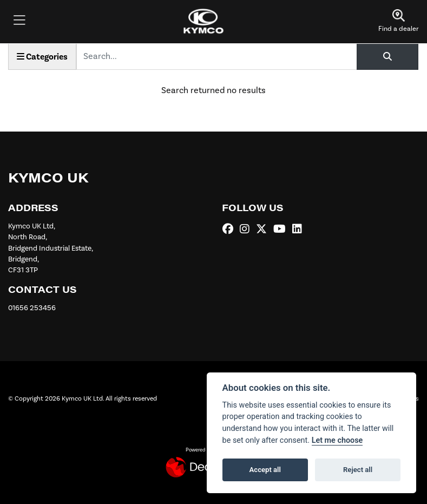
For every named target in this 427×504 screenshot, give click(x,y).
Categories (42, 57)
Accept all (265, 470)
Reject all (358, 470)
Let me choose (337, 440)
